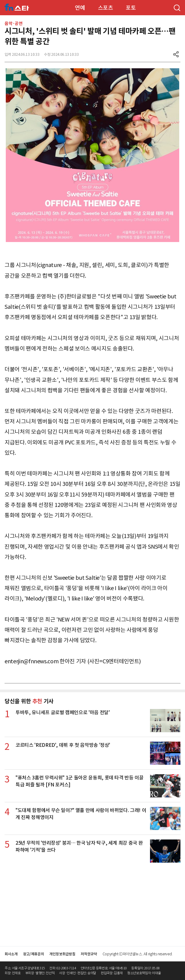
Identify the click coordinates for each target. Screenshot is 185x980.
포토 (131, 8)
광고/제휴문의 (34, 954)
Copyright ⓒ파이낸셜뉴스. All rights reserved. (138, 954)
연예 (80, 8)
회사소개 (11, 954)
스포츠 (106, 8)
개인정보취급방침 (62, 954)
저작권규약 (89, 954)
